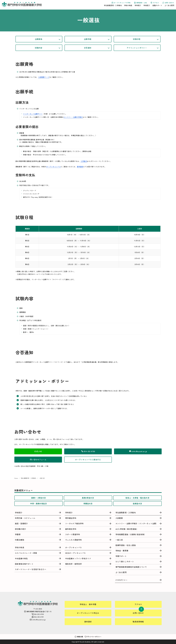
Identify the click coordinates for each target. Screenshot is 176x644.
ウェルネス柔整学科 (74, 540)
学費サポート (121, 556)
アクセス (155, 3)
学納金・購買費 (122, 551)
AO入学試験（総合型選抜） (127, 529)
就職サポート (157, 5)
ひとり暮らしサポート (125, 561)
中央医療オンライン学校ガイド (78, 558)
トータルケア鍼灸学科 (74, 523)
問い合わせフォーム (38, 460)
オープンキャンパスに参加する (88, 460)
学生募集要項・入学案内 (113, 5)
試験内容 (39, 48)
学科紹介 (138, 5)
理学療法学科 (71, 518)
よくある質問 (169, 5)
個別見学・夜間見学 (74, 564)
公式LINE (38, 451)
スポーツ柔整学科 (73, 534)
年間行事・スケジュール (25, 518)
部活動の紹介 (20, 529)
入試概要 (119, 518)
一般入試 (42, 478)
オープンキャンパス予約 (121, 3)
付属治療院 (20, 540)
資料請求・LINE (140, 3)
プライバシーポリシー (93, 637)
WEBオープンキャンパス (75, 553)
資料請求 (80, 167)
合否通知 (88, 48)
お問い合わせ (168, 3)
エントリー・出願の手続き (73, 117)
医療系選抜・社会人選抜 (126, 545)
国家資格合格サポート (24, 564)
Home (16, 478)
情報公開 (79, 637)
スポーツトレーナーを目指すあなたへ (31, 569)
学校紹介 (147, 5)
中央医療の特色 (21, 558)
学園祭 (18, 534)
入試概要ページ (44, 77)
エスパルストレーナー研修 (26, 553)
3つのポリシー (122, 580)
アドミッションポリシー (137, 48)
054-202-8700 (88, 451)
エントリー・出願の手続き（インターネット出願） (137, 523)
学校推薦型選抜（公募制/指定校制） (131, 534)
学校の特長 (128, 5)
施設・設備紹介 (21, 523)
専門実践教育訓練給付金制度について (131, 567)
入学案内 (84, 161)
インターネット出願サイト (33, 114)
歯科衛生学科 (71, 529)
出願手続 (88, 39)
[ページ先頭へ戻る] (141, 609)
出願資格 (39, 39)
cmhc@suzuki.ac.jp (138, 451)
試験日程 (137, 39)
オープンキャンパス (54, 167)
